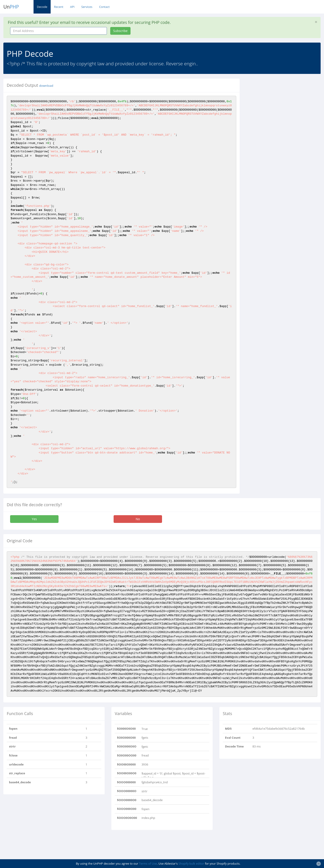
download (46, 86)
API (72, 7)
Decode (42, 7)
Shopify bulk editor (191, 863)
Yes (34, 519)
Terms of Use (148, 863)
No (138, 519)
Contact (104, 7)
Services (87, 7)
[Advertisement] (284, 110)
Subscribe (120, 31)
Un (11, 7)
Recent (59, 7)
